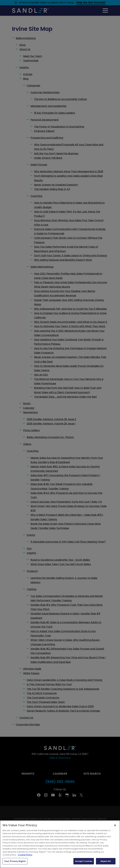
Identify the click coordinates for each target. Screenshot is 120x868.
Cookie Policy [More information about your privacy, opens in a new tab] (25, 866)
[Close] (115, 836)
